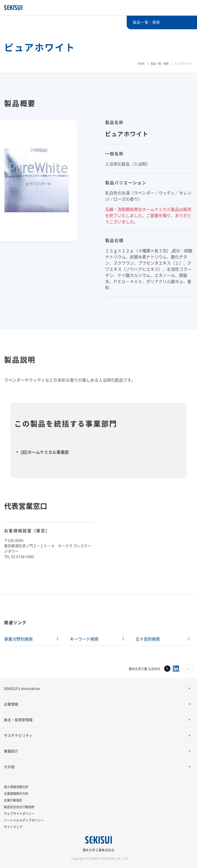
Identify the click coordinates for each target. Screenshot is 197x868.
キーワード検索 (84, 639)
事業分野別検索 (18, 639)
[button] (98, 688)
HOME (141, 64)
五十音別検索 (148, 639)
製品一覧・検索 (160, 64)
